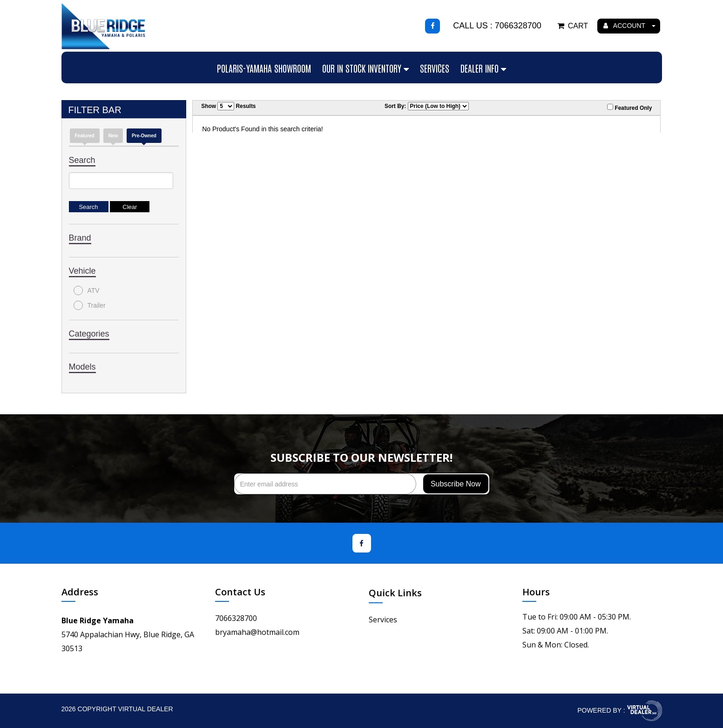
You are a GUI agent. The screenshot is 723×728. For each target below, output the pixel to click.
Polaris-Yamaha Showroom (264, 68)
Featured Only (629, 108)
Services (435, 68)
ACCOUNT (629, 26)
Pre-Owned (144, 136)
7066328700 (236, 618)
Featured (85, 136)
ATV (87, 290)
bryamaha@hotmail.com (257, 632)
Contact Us (240, 592)
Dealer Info (483, 68)
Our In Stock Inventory (365, 68)
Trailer (90, 305)
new (113, 136)
